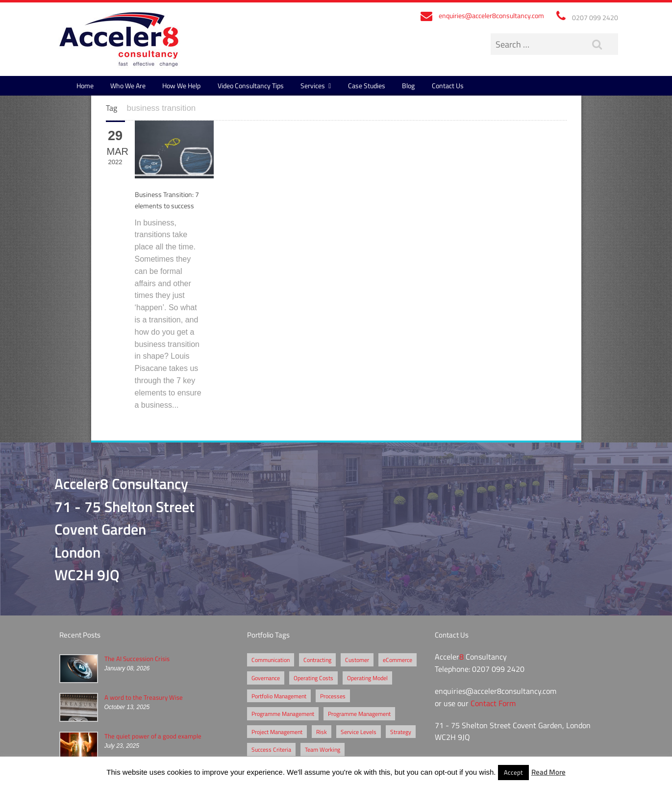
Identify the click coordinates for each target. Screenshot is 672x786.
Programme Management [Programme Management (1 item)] (359, 713)
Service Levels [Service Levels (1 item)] (359, 732)
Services (313, 86)
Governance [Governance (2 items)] (266, 678)
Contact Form (493, 703)
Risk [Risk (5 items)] (322, 732)
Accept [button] (513, 772)
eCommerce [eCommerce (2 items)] (398, 660)
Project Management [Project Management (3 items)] (277, 732)
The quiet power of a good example (153, 736)
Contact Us (448, 86)
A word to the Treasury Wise (144, 697)
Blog (408, 86)
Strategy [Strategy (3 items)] (401, 732)
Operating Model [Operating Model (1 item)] (367, 678)
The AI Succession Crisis (137, 659)
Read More (548, 772)
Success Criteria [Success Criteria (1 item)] (271, 749)
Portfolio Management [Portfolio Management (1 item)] (279, 696)
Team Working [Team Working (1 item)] (323, 749)
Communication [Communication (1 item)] (271, 660)
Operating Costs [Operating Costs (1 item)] (313, 678)
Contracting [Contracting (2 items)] (317, 660)
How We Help (181, 86)
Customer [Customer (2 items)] (357, 660)
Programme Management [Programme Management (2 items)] (283, 713)
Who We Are (128, 86)
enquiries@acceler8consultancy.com (491, 15)
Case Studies (367, 86)
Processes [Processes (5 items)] (333, 696)
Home (85, 86)
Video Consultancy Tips (251, 86)
